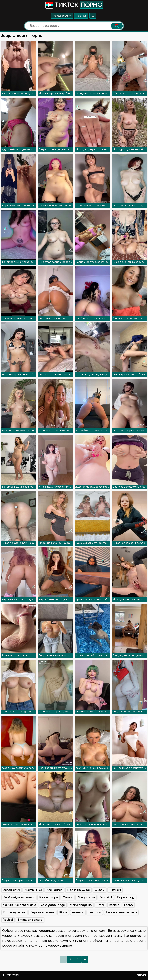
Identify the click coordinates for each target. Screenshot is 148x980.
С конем (115, 890)
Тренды (81, 16)
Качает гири (49, 898)
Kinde (63, 912)
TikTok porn (10, 975)
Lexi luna (95, 912)
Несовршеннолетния (121, 912)
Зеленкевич (11, 890)
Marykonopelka (81, 905)
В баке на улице (78, 890)
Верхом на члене (42, 912)
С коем (100, 890)
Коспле (114, 905)
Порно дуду (126, 898)
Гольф (128, 905)
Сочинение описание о (20, 905)
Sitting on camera (30, 920)
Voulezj (8, 920)
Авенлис (78, 912)
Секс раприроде (53, 905)
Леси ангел (54, 890)
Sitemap (142, 975)
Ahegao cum (86, 898)
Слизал (68, 898)
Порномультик (14, 912)
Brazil (100, 905)
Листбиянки (33, 890)
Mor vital (106, 898)
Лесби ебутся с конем (19, 898)
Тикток (74, 5)
